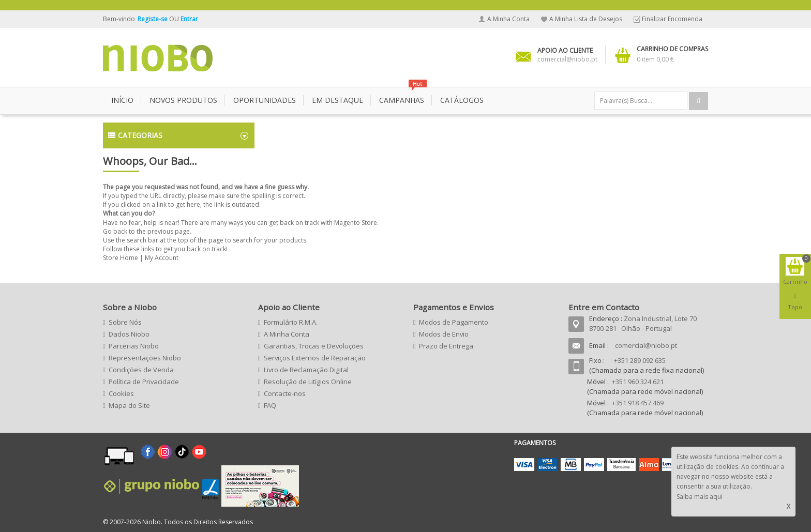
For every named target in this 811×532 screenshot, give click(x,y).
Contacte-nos (285, 393)
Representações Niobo (145, 358)
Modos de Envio (444, 334)
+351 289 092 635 (640, 360)
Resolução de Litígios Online (308, 382)
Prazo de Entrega (446, 346)
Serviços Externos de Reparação (315, 358)
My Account (162, 258)
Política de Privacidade (144, 382)
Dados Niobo (129, 334)
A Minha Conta (508, 19)
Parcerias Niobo (134, 346)
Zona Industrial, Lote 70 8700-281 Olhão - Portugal (643, 323)
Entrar (189, 19)
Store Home (121, 258)
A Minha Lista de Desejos (586, 19)
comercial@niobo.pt (646, 345)
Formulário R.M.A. (291, 322)
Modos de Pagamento (454, 322)
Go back (115, 231)
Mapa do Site (129, 405)
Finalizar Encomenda (672, 19)
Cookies (121, 393)
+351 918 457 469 (638, 403)
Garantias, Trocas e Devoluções (314, 346)
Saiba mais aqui (700, 497)
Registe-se (153, 19)
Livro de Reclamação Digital (306, 370)
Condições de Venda (141, 370)
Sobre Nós (125, 322)
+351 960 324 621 (638, 382)
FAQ (270, 405)
